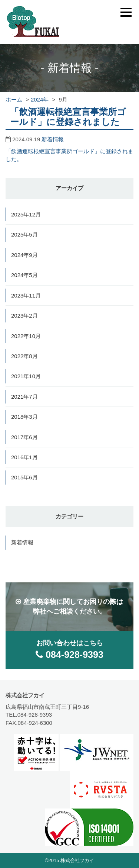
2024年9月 (24, 255)
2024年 (40, 99)
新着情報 (53, 139)
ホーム (14, 99)
